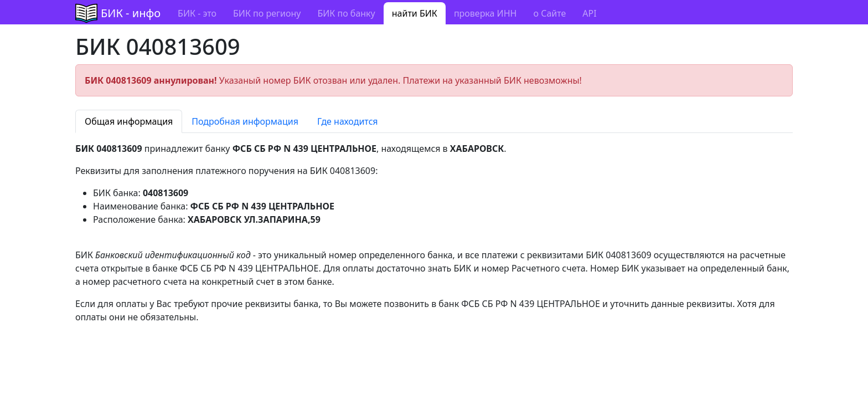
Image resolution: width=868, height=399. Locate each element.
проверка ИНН (485, 13)
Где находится (348, 121)
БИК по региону (267, 13)
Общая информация (129, 121)
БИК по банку (346, 13)
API (589, 13)
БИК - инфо (131, 13)
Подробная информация (245, 121)
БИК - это (197, 13)
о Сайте (549, 13)
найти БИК (415, 13)
